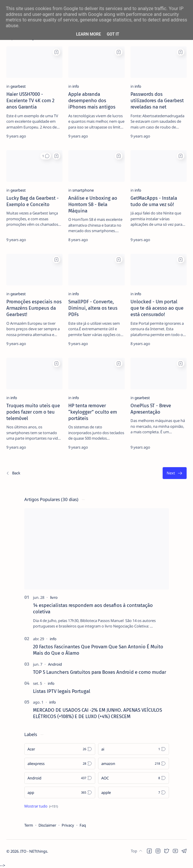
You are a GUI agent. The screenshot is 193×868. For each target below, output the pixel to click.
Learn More (89, 34)
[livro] (54, 597)
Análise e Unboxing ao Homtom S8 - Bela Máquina (93, 204)
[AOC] (134, 778)
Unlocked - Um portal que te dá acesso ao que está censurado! (157, 308)
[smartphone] (83, 190)
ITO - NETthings (34, 857)
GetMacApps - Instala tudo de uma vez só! (154, 201)
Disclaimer (47, 825)
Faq (83, 825)
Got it (113, 34)
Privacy (68, 825)
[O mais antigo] (175, 473)
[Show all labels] (41, 806)
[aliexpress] (60, 764)
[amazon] (134, 764)
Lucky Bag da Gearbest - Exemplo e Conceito (33, 201)
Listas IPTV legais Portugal (62, 691)
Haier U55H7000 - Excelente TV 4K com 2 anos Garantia (30, 100)
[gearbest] (18, 86)
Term (29, 825)
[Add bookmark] (56, 52)
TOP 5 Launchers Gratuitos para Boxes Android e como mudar (100, 672)
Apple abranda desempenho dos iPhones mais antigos (92, 100)
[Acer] (60, 749)
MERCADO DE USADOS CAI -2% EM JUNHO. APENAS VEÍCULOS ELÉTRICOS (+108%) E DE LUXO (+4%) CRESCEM (98, 713)
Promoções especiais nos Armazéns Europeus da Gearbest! (34, 308)
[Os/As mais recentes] (13, 473)
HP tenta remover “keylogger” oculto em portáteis (93, 412)
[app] (60, 792)
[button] (46, 156)
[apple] (134, 792)
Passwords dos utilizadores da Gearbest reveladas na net (157, 100)
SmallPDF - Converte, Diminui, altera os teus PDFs (93, 308)
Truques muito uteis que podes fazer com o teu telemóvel (33, 412)
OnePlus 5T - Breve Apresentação (151, 409)
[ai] (134, 749)
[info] (76, 86)
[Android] (55, 664)
